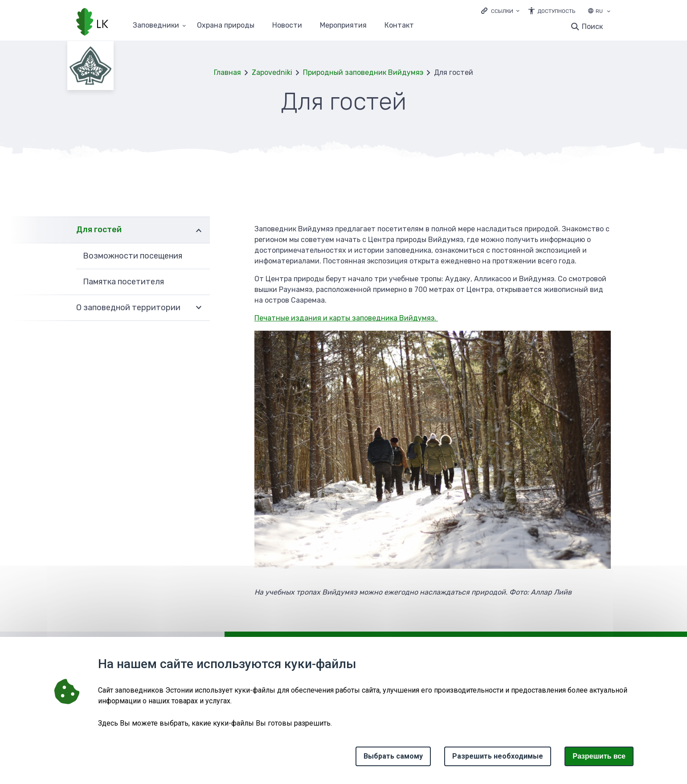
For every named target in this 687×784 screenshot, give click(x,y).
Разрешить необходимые (498, 756)
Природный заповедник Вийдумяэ (363, 72)
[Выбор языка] (609, 12)
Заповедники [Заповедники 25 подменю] (156, 26)
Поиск (592, 27)
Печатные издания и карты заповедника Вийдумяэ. (346, 318)
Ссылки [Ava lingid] (502, 11)
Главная (227, 72)
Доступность (556, 11)
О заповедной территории (128, 308)
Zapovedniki (272, 72)
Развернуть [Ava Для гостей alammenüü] (199, 230)
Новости (287, 26)
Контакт (399, 26)
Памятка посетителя (123, 282)
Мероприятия (343, 26)
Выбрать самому (393, 756)
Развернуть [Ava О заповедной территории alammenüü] (199, 308)
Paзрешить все (599, 756)
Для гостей (99, 230)
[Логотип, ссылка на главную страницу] (92, 23)
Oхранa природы (226, 26)
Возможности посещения (133, 256)
